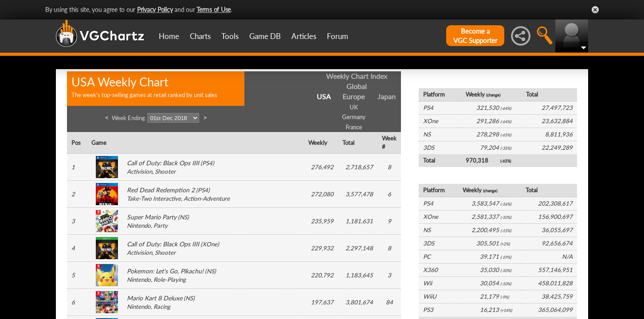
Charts (200, 36)
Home (169, 36)
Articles (304, 36)
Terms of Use (214, 10)
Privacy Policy (155, 10)
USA (324, 96)
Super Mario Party (152, 217)
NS (183, 217)
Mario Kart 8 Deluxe (155, 298)
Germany (354, 117)
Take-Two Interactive (154, 198)
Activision (139, 171)
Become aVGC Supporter (475, 36)
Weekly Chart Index (357, 76)
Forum (338, 36)
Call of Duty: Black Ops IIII (163, 163)
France (354, 127)
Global (357, 86)
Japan (387, 96)
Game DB (265, 36)
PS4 (207, 163)
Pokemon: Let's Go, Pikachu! (165, 271)
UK (354, 107)
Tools (230, 36)
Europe (353, 96)
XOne (210, 244)
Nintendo (139, 226)
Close (595, 10)
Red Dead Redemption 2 (161, 190)
